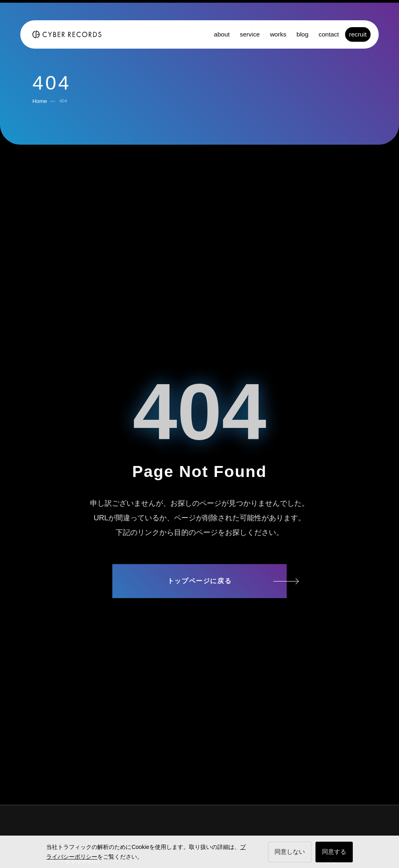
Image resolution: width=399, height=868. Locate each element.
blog (302, 34)
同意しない (290, 852)
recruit (358, 34)
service (250, 34)
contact (329, 34)
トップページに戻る (199, 581)
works (278, 34)
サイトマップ (199, 612)
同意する (334, 852)
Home (40, 101)
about (222, 34)
